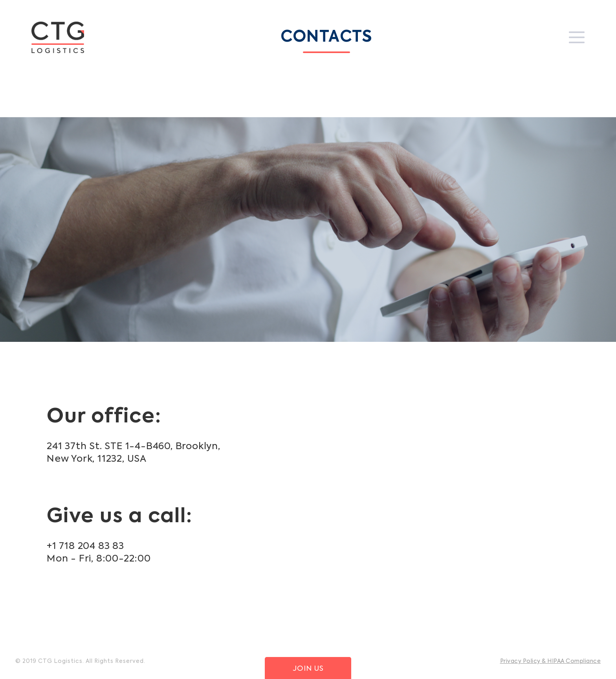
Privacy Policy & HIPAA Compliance (551, 661)
